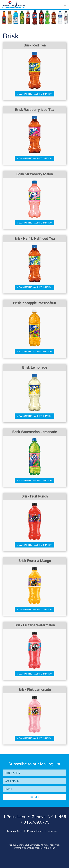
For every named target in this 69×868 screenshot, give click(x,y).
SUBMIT (35, 797)
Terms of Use (14, 831)
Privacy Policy (35, 831)
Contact (53, 831)
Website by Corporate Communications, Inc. (35, 848)
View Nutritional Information (34, 94)
